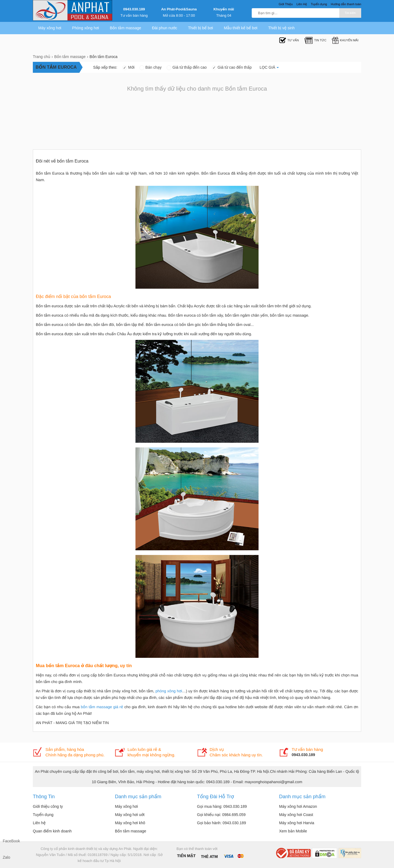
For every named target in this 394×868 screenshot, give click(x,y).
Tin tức (315, 40)
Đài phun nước (164, 28)
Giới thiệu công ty (48, 806)
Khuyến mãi (224, 9)
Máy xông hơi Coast (296, 815)
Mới (128, 67)
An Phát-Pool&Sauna (179, 9)
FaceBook (8, 841)
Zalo (6, 857)
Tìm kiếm (350, 13)
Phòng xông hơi (86, 28)
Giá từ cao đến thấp (232, 67)
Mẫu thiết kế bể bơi (241, 28)
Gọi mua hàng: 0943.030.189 (222, 806)
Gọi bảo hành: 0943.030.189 (221, 823)
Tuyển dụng (43, 815)
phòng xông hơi (169, 691)
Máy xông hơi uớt (130, 815)
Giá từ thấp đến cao (187, 67)
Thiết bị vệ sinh (281, 28)
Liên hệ (39, 823)
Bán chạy (150, 67)
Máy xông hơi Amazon (298, 806)
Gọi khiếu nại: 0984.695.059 (221, 815)
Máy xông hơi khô (130, 823)
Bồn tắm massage (125, 28)
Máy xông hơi (50, 28)
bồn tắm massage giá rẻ (102, 707)
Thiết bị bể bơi (200, 28)
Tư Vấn (289, 40)
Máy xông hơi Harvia (297, 823)
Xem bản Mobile (293, 831)
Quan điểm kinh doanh (52, 831)
